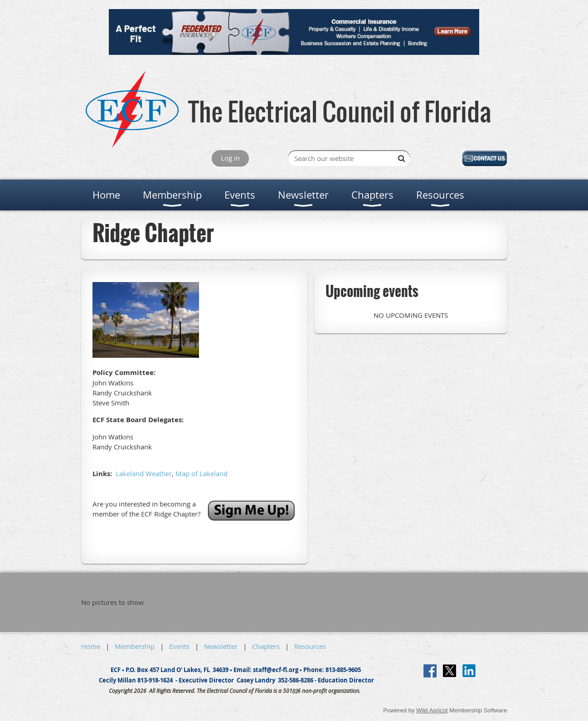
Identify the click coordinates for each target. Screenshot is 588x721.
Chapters (266, 646)
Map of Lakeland (202, 473)
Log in (230, 158)
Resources (310, 646)
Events (179, 646)
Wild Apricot (432, 710)
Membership (135, 646)
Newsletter (221, 646)
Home (91, 646)
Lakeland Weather (144, 473)
